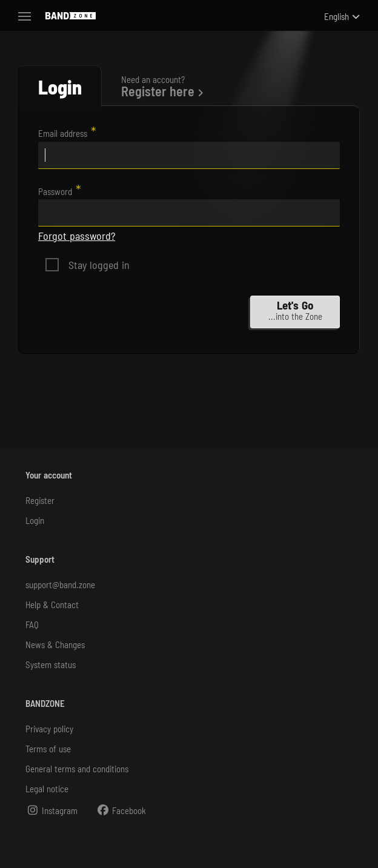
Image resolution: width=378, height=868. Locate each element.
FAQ (32, 624)
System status (51, 664)
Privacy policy (49, 729)
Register (40, 500)
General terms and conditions (77, 769)
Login (35, 520)
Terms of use (48, 749)
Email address (63, 133)
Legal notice (47, 789)
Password (55, 191)
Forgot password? (77, 236)
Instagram (51, 810)
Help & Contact (52, 605)
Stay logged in (99, 265)
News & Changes (55, 644)
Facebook (121, 810)
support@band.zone (60, 585)
